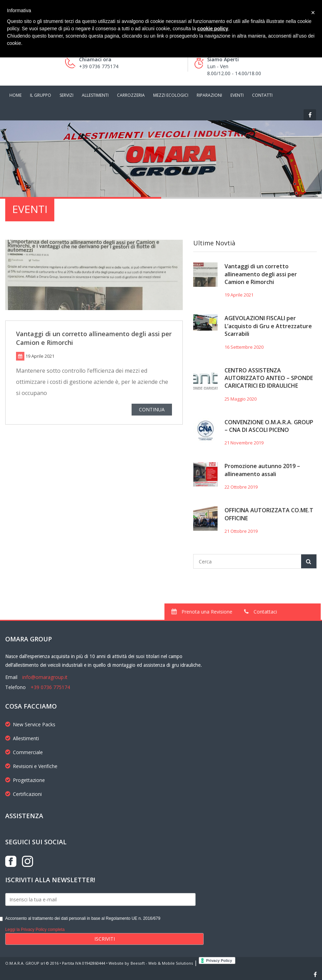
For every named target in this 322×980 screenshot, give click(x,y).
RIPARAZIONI (209, 95)
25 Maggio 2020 (241, 399)
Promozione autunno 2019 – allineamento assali (262, 470)
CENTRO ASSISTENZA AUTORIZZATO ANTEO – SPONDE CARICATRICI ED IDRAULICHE (269, 378)
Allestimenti (22, 738)
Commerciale (24, 752)
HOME (15, 95)
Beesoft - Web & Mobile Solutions (162, 963)
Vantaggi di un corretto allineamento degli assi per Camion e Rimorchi (261, 274)
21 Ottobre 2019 (241, 531)
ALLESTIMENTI (95, 95)
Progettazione (25, 780)
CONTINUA (152, 411)
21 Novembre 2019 (244, 443)
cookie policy (213, 29)
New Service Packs (30, 724)
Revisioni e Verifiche (31, 766)
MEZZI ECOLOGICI (171, 95)
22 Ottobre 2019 (241, 487)
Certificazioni (23, 794)
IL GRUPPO (41, 95)
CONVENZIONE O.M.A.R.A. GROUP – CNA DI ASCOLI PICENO (269, 426)
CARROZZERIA (131, 95)
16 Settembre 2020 (244, 347)
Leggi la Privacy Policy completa (35, 930)
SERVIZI (66, 95)
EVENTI (237, 95)
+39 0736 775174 (50, 687)
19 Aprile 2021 (239, 295)
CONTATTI (262, 95)
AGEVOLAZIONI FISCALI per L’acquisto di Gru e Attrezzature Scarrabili (268, 326)
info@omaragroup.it (45, 677)
